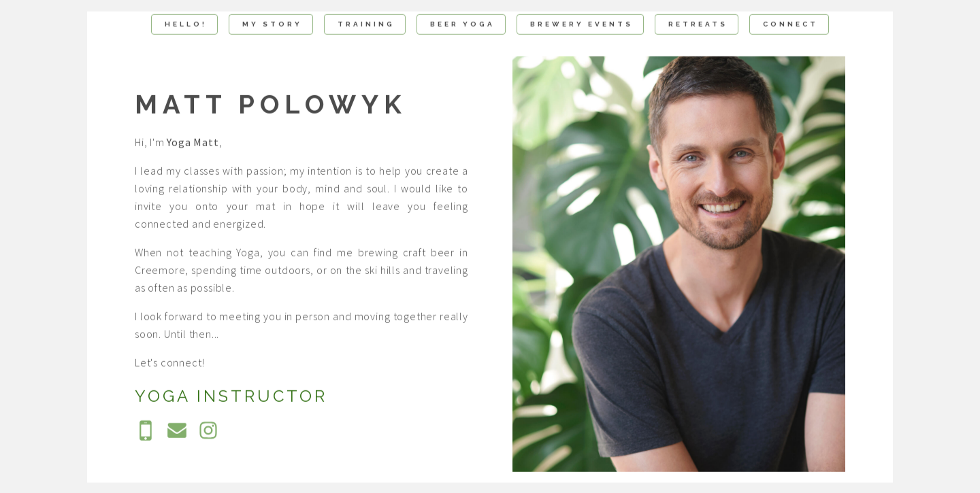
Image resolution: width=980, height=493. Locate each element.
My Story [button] (272, 25)
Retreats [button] (698, 25)
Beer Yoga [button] (462, 25)
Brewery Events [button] (582, 25)
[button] (146, 432)
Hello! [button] (186, 25)
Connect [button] (790, 25)
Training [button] (366, 25)
